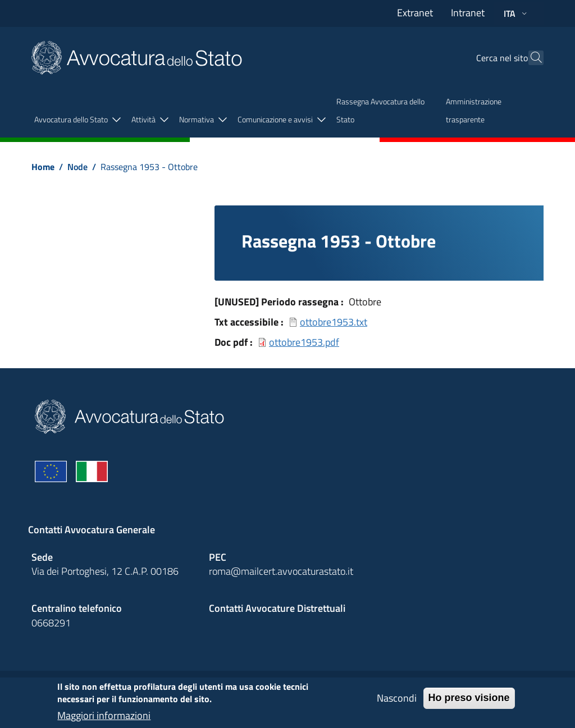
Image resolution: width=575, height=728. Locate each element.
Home (43, 167)
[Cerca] (530, 58)
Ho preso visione (469, 702)
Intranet (468, 13)
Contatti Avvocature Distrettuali (277, 608)
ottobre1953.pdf (304, 342)
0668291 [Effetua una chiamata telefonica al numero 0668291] (51, 623)
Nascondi (397, 702)
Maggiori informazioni (104, 720)
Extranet (415, 13)
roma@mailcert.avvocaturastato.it (281, 571)
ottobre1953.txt (334, 322)
